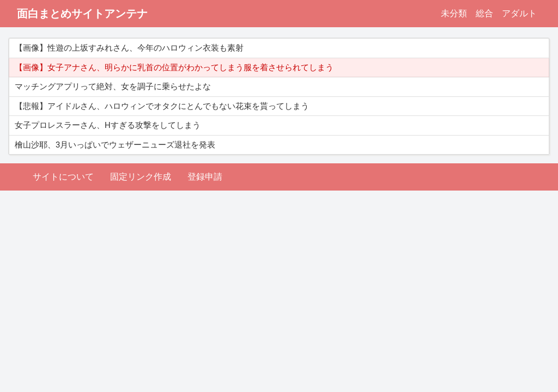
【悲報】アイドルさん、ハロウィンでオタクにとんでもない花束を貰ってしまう (162, 106)
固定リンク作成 (141, 177)
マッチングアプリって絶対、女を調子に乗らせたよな (113, 87)
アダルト (519, 13)
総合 (484, 13)
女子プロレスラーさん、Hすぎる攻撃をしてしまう (108, 125)
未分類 (454, 13)
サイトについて (63, 177)
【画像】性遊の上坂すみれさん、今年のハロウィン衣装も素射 (129, 48)
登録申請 (205, 177)
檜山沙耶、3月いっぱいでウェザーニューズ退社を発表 (115, 145)
